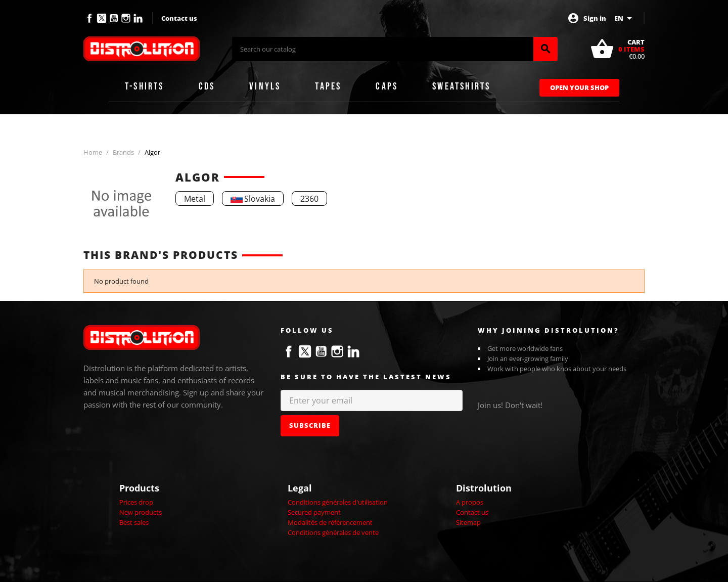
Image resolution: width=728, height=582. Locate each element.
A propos (470, 502)
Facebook (89, 18)
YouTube (114, 18)
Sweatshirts (461, 86)
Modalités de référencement (330, 522)
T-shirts (145, 86)
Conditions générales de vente (333, 532)
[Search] (383, 49)
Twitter (102, 18)
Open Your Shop (579, 87)
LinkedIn (138, 18)
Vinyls (265, 86)
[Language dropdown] (625, 18)
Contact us (179, 18)
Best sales (134, 522)
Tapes (328, 86)
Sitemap (468, 522)
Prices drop (136, 502)
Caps (387, 86)
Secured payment (314, 512)
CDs (207, 86)
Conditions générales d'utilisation (338, 502)
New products (141, 512)
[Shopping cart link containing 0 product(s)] (617, 49)
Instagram (126, 18)
